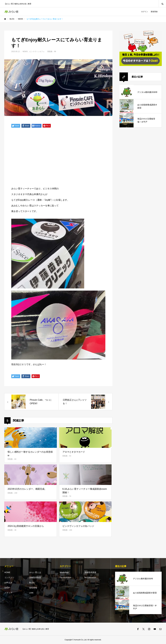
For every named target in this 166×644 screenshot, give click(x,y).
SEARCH (162, 4)
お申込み (8, 583)
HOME (7, 572)
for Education (90, 577)
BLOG (32, 583)
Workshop (64, 572)
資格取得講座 (90, 572)
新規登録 (154, 12)
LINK (31, 593)
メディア (8, 593)
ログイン (145, 12)
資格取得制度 (35, 577)
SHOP (7, 588)
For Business (65, 577)
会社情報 (33, 588)
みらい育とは (35, 572)
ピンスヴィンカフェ (37, 52)
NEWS (25, 52)
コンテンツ (9, 577)
